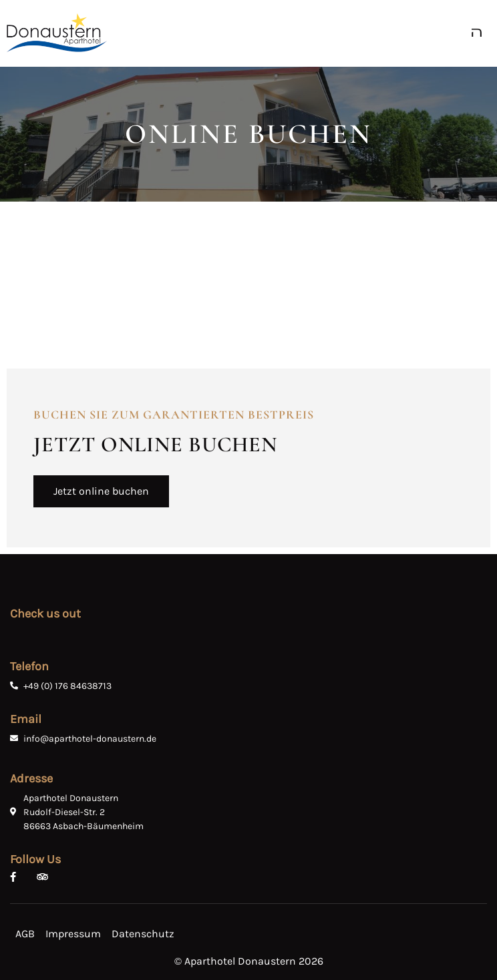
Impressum (73, 934)
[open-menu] (480, 33)
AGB (25, 934)
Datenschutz (143, 934)
